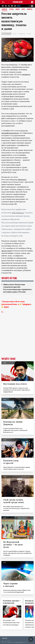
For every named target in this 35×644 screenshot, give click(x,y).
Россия (29, 34)
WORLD (19, 6)
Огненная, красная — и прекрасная (12, 602)
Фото (23, 9)
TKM (12, 6)
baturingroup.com (19, 642)
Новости (5, 9)
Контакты (5, 638)
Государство (22, 34)
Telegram (26, 304)
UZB (15, 6)
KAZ (3, 6)
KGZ (6, 6)
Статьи (11, 9)
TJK (9, 6)
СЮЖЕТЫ (30, 9)
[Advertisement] (17, 338)
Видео (18, 9)
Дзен (6, 307)
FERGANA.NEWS (18, 2)
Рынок (15, 34)
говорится (26, 74)
